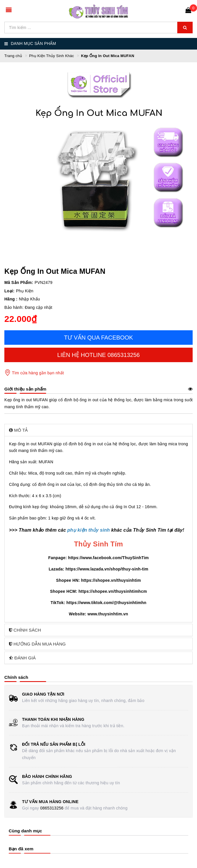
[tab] (99, 430)
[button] (99, 430)
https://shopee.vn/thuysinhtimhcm (113, 591)
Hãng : (11, 299)
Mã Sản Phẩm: (19, 282)
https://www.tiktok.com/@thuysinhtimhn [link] (106, 603)
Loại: (9, 291)
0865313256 (52, 808)
